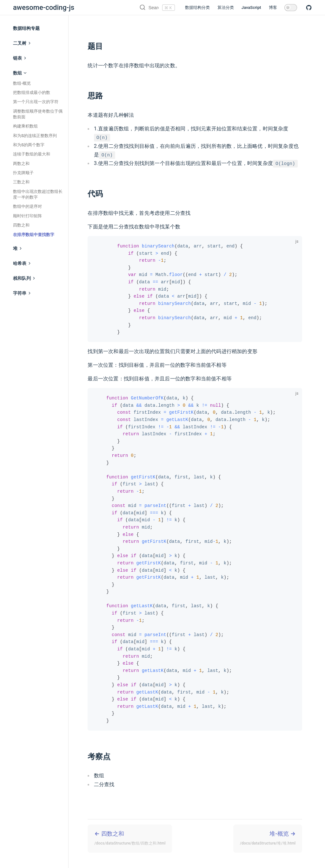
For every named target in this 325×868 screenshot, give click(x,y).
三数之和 (21, 182)
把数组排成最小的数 (32, 92)
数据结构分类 (197, 7)
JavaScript (251, 7)
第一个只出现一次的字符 (36, 102)
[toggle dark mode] (291, 8)
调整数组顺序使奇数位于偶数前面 (38, 114)
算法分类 (226, 7)
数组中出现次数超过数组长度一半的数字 (38, 194)
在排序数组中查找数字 (34, 235)
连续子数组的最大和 (32, 154)
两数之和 (21, 164)
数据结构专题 (26, 28)
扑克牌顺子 (23, 173)
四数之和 (21, 225)
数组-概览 (22, 83)
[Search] (136, 8)
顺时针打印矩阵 (27, 216)
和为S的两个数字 (29, 145)
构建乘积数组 (25, 126)
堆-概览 (268, 839)
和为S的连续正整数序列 (35, 136)
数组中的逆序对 (27, 206)
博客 (273, 7)
